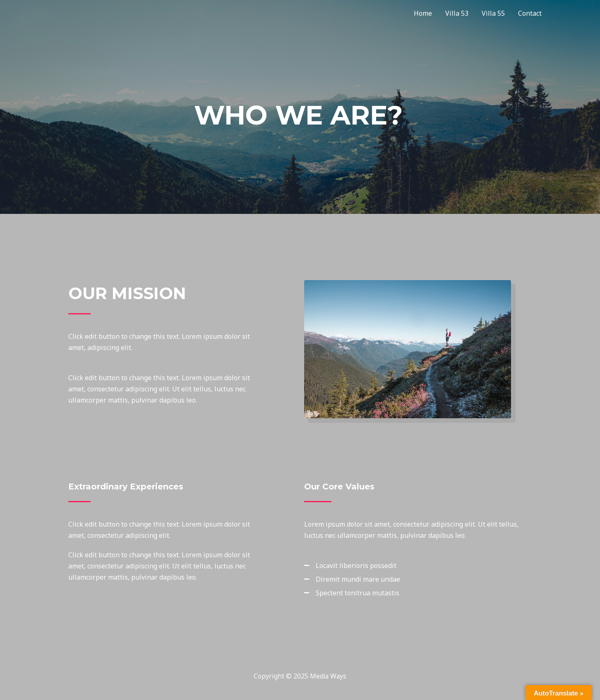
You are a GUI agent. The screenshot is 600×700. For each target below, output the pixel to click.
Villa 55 (493, 13)
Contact (530, 13)
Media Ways (328, 676)
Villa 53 (457, 13)
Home (423, 13)
